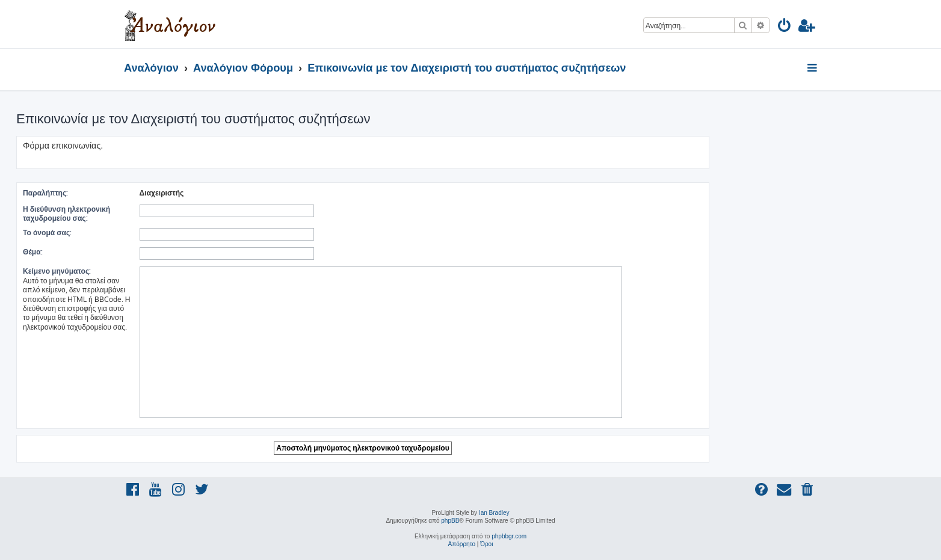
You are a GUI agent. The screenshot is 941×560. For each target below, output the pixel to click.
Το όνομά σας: (47, 232)
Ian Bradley (494, 513)
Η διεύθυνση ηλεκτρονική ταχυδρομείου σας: (66, 214)
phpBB (450, 521)
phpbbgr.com (509, 536)
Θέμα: (33, 252)
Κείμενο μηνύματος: (57, 271)
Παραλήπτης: (45, 193)
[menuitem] (785, 27)
